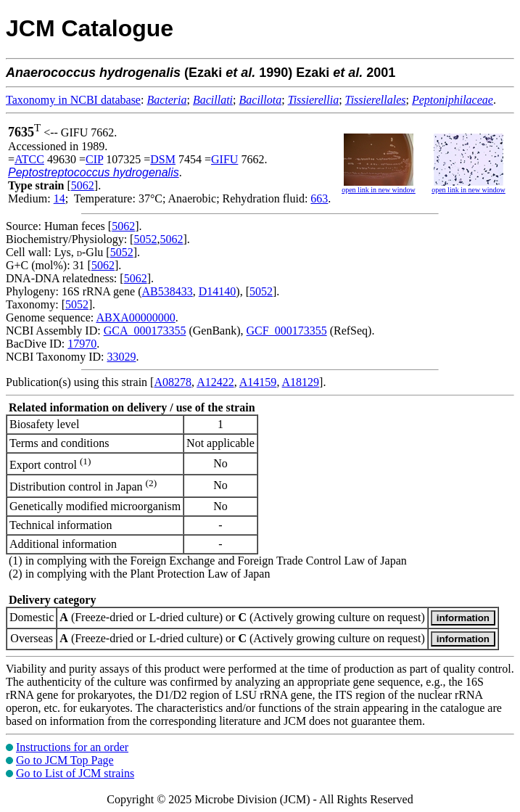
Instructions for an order (72, 747)
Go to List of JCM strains (75, 773)
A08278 (173, 382)
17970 (82, 344)
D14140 (218, 291)
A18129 (301, 382)
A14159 (258, 382)
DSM (163, 159)
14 (59, 198)
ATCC (29, 159)
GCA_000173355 (145, 331)
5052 (145, 239)
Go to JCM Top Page (65, 760)
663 (319, 198)
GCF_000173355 (287, 331)
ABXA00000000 (135, 317)
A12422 (215, 382)
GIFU (224, 159)
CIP (94, 159)
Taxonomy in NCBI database (73, 100)
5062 (83, 185)
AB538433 (168, 291)
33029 (121, 357)
